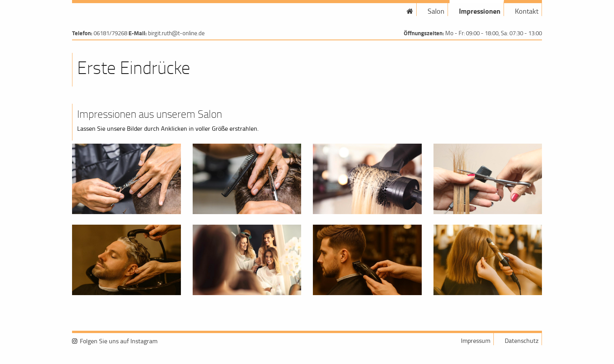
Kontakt (527, 11)
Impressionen (480, 11)
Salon (436, 11)
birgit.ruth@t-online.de (176, 33)
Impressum (476, 341)
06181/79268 (110, 33)
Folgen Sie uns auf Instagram (119, 341)
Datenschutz (522, 341)
